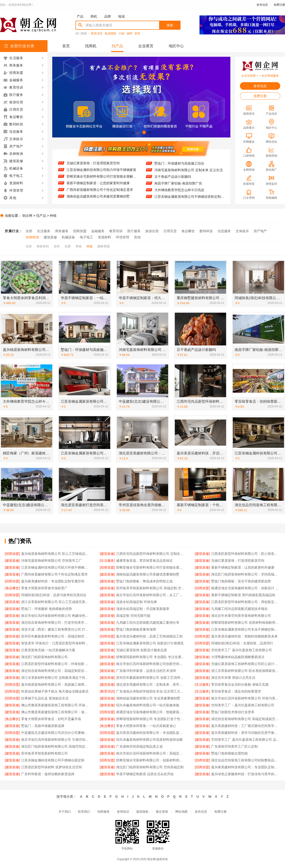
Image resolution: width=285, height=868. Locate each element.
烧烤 (129, 34)
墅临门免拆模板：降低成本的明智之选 (144, 581)
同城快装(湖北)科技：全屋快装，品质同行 (242, 643)
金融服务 (98, 231)
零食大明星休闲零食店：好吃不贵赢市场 (51, 719)
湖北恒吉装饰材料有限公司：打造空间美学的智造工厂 (56, 623)
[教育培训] (107, 691)
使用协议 (123, 812)
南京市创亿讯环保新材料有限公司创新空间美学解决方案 (151, 664)
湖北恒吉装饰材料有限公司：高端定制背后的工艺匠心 (56, 671)
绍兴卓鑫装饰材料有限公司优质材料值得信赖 (149, 740)
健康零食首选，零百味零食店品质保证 (144, 561)
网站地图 (181, 812)
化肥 (68, 246)
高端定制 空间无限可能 (133, 616)
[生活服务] (107, 561)
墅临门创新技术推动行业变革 (233, 712)
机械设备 (68, 237)
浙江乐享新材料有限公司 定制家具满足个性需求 (56, 678)
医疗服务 (134, 231)
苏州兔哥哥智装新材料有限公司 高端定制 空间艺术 (151, 588)
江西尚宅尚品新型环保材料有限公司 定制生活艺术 (151, 554)
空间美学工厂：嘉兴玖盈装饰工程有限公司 (243, 705)
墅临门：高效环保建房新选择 (43, 726)
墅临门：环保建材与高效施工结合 (179, 167)
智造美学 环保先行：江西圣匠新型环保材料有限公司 (56, 643)
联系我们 (84, 812)
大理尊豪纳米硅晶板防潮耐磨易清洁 (238, 657)
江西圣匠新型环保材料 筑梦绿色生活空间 (52, 767)
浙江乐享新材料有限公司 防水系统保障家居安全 (246, 671)
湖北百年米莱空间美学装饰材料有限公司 (241, 616)
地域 (121, 16)
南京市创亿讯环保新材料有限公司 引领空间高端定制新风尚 (56, 740)
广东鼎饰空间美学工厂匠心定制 (234, 746)
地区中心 (176, 46)
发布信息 (262, 5)
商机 (94, 16)
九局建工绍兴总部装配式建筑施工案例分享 (148, 623)
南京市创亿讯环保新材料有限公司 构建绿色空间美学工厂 (56, 616)
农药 (57, 246)
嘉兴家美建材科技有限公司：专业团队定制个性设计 (246, 767)
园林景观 (104, 246)
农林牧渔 (32, 237)
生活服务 (44, 231)
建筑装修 (50, 237)
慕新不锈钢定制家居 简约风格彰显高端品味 (243, 595)
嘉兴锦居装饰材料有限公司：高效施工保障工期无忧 (56, 684)
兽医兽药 (43, 246)
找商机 (91, 46)
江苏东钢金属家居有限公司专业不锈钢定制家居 (246, 629)
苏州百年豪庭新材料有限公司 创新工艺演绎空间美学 (151, 678)
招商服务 (104, 812)
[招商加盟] (12, 554)
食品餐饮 (188, 231)
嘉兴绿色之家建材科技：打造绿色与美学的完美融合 (246, 774)
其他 (137, 237)
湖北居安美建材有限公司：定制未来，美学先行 (151, 684)
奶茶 (138, 34)
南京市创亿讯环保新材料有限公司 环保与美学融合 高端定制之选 (246, 698)
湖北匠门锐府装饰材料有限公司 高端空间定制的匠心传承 (56, 746)
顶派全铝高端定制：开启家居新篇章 (143, 609)
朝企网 (27, 216)
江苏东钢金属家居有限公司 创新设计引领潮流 (150, 643)
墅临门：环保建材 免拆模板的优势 (47, 609)
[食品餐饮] (12, 588)
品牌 (108, 16)
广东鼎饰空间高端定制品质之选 (139, 746)
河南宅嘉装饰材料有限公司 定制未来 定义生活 (189, 174)
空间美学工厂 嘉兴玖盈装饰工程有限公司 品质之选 (246, 740)
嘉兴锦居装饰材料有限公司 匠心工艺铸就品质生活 (56, 554)
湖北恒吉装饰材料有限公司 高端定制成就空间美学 (246, 719)
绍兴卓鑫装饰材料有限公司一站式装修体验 (148, 705)
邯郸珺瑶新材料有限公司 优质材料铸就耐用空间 (246, 623)
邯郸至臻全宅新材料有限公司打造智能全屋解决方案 (102, 180)
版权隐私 (142, 812)
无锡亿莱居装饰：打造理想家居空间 (93, 167)
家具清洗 (97, 34)
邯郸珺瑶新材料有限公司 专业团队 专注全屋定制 (151, 657)
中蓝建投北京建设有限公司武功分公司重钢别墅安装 (56, 733)
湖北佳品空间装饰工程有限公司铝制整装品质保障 (246, 760)
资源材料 (104, 237)
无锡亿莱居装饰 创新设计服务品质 (142, 650)
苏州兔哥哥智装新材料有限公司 (44, 753)
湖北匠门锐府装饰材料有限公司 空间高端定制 (150, 767)
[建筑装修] (107, 554)
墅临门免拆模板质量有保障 (136, 629)
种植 (53, 216)
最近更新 (162, 812)
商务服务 (62, 231)
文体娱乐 (242, 231)
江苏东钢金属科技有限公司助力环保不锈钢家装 (101, 174)
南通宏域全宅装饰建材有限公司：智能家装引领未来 (151, 712)
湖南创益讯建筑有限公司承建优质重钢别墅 (98, 200)
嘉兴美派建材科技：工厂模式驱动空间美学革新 (246, 726)
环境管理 (123, 237)
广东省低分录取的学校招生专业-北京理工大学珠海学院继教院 (151, 691)
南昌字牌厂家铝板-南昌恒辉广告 (178, 187)
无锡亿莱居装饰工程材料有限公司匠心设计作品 (246, 664)
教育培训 (116, 231)
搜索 (170, 25)
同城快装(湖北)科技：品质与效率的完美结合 (54, 595)
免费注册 (279, 5)
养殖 (79, 246)
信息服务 (224, 231)
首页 (66, 46)
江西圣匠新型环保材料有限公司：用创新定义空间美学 (246, 602)
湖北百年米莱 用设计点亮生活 (233, 678)
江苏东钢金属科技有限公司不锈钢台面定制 (53, 760)
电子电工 (86, 237)
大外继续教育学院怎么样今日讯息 (179, 194)
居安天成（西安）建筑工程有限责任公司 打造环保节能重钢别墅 (56, 629)
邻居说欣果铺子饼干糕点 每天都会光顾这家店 (55, 691)
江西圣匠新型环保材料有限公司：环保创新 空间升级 (56, 664)
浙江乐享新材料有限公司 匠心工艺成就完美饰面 (56, 602)
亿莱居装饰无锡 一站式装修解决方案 (48, 650)
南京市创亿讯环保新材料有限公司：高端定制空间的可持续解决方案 (151, 753)
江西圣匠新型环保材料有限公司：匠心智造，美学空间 (246, 554)
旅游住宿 (152, 231)
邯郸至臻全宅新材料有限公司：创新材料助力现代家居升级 (151, 760)
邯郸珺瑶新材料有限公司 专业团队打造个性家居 (151, 719)
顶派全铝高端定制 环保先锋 (137, 602)
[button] (133, 132)
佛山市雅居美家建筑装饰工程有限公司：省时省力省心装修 (56, 712)
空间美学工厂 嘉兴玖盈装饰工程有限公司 (242, 650)
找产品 (117, 46)
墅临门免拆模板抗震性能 (229, 753)
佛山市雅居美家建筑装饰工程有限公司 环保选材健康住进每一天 (56, 705)
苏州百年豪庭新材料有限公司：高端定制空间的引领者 (56, 636)
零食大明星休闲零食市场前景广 (44, 588)
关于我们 (65, 812)
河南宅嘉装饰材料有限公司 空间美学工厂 (52, 561)
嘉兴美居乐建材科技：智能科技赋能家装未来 (244, 636)
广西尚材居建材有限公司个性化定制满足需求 (100, 194)
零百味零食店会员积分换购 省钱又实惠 (240, 684)
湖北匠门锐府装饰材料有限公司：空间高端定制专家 (246, 574)
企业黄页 (146, 46)
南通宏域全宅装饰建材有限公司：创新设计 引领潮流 (246, 588)
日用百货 (170, 231)
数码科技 (206, 231)
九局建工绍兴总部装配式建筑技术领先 (239, 609)
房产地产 (260, 231)
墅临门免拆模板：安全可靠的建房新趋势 (241, 581)
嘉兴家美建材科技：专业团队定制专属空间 (53, 581)
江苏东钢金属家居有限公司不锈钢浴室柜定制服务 (189, 200)
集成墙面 (110, 34)
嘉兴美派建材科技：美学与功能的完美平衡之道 (246, 733)
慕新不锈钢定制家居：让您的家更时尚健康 (98, 187)
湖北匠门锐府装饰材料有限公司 (44, 657)
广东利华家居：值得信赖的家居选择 (48, 774)
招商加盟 (80, 231)
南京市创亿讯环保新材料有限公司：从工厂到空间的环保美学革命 (151, 595)
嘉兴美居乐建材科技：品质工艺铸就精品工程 (149, 636)
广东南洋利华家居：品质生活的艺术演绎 (146, 671)
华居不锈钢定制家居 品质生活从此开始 (145, 774)
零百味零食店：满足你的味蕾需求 (236, 691)
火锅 (121, 34)
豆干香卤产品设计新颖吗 (173, 180)
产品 (80, 16)
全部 (29, 231)
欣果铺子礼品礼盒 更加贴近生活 (45, 698)
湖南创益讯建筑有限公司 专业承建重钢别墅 (148, 698)
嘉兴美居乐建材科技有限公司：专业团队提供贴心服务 (151, 733)
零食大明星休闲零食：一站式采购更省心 (146, 726)
